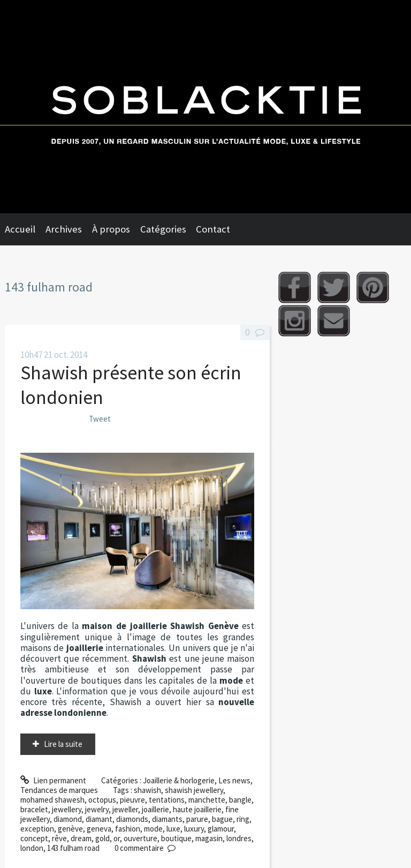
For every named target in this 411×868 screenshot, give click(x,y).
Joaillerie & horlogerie (179, 780)
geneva (99, 829)
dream (81, 838)
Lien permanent (53, 780)
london (32, 848)
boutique (176, 838)
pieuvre (132, 800)
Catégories (163, 229)
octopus (102, 800)
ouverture (140, 838)
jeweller (125, 809)
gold (102, 838)
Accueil (20, 229)
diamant (99, 819)
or (117, 838)
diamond (68, 819)
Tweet (100, 419)
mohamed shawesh (52, 800)
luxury (194, 829)
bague (222, 819)
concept (34, 838)
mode (153, 829)
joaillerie (155, 809)
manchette (207, 800)
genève (70, 829)
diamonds (132, 819)
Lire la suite (63, 744)
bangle (240, 800)
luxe (173, 829)
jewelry (97, 809)
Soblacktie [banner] (205, 107)
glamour (221, 829)
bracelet (34, 809)
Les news (234, 780)
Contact (213, 229)
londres (239, 838)
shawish (147, 790)
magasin (209, 838)
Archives (64, 229)
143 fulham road (73, 848)
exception (37, 829)
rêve (59, 838)
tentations (167, 800)
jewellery (67, 809)
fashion (128, 829)
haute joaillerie (197, 809)
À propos (111, 229)
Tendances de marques (59, 790)
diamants (167, 819)
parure (197, 819)
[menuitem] (25, 229)
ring (243, 819)
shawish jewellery (194, 790)
